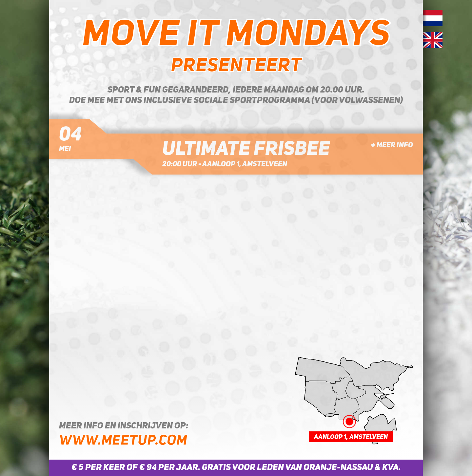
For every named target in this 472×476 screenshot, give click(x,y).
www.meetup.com (123, 441)
